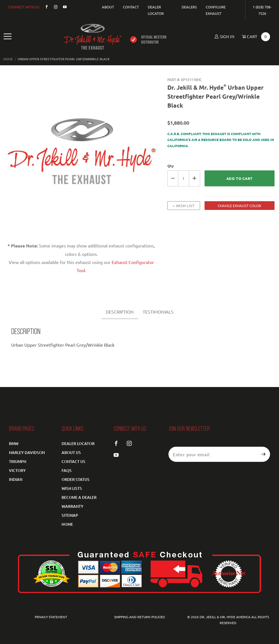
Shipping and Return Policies (139, 617)
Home (67, 524)
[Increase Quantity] (195, 178)
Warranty (72, 506)
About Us (71, 452)
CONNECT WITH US (24, 7)
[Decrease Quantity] (173, 178)
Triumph (18, 461)
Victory (17, 470)
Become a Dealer (79, 497)
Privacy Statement (51, 617)
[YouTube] (63, 7)
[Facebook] (44, 7)
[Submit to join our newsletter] (263, 454)
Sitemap (70, 515)
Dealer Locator (78, 443)
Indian (16, 479)
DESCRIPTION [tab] (120, 312)
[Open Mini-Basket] (254, 37)
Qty (171, 166)
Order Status (76, 479)
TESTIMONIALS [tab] (158, 312)
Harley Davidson (27, 452)
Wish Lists (72, 488)
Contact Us (73, 461)
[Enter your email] (213, 454)
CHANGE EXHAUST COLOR (239, 206)
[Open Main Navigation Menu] (8, 37)
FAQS (67, 470)
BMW (14, 443)
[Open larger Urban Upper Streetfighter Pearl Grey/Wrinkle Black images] (81, 155)
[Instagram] (53, 7)
